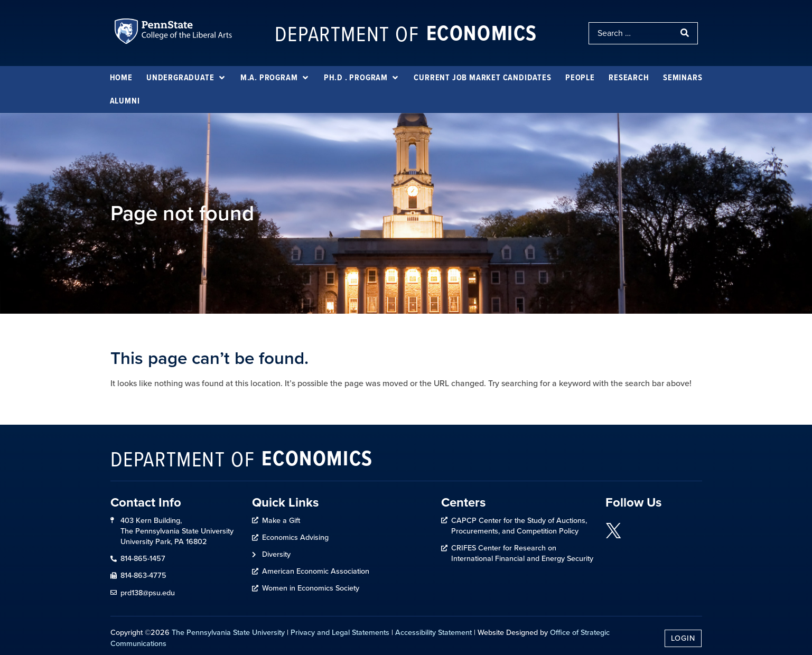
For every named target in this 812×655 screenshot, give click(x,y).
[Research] (629, 78)
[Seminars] (683, 78)
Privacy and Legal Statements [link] (340, 632)
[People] (580, 78)
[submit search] (686, 33)
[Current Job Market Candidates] (482, 78)
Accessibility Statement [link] (433, 632)
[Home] (121, 78)
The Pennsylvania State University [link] (228, 632)
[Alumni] (125, 101)
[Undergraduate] (186, 78)
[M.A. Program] (275, 78)
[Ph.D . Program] (362, 78)
